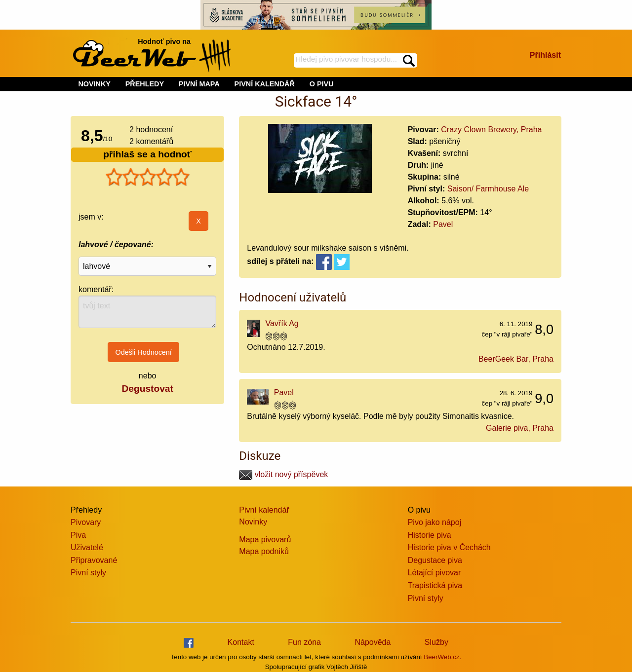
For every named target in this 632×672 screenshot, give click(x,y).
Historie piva (430, 535)
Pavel (443, 224)
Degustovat (147, 389)
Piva (78, 535)
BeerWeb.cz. (442, 657)
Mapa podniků (264, 551)
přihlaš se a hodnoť (147, 154)
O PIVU (322, 84)
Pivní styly (88, 573)
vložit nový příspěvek (283, 474)
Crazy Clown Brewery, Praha (491, 130)
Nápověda (373, 642)
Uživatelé (87, 547)
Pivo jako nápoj (435, 522)
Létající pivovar (434, 573)
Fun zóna (304, 642)
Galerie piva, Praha (520, 428)
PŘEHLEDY (145, 84)
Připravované (94, 560)
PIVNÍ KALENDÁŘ (265, 84)
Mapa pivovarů (265, 540)
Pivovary (86, 522)
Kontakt (241, 642)
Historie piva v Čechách (449, 547)
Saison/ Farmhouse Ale (488, 189)
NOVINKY (94, 84)
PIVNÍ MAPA (199, 84)
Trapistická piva (435, 585)
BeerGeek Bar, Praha (516, 359)
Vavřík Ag (282, 323)
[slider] (148, 177)
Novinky (253, 522)
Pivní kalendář (264, 510)
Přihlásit (545, 55)
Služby (436, 642)
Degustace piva (435, 560)
